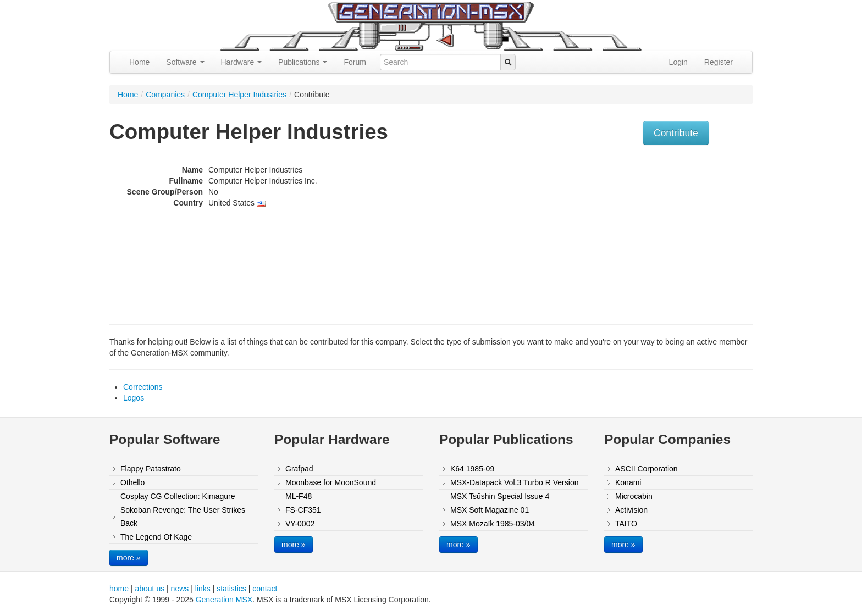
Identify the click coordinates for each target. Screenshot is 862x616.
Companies (165, 95)
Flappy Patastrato (151, 469)
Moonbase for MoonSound (331, 482)
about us (150, 589)
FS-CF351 (303, 510)
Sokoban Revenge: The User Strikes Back (183, 517)
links (203, 589)
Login (678, 62)
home (119, 589)
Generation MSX (224, 600)
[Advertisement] (642, 234)
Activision (631, 510)
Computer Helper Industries (239, 95)
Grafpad (299, 469)
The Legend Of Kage (156, 537)
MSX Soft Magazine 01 (490, 510)
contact (265, 589)
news (180, 589)
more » (129, 558)
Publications (303, 62)
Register (719, 62)
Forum (355, 62)
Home (139, 62)
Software (185, 62)
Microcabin (634, 496)
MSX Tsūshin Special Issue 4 (500, 496)
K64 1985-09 (472, 469)
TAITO (626, 524)
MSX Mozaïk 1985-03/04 (493, 524)
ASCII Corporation (646, 469)
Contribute (676, 133)
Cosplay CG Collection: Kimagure (178, 496)
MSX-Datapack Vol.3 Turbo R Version (514, 482)
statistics (231, 589)
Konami (628, 482)
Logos (134, 398)
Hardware (242, 62)
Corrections (143, 387)
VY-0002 (300, 524)
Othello (132, 482)
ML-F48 (299, 496)
